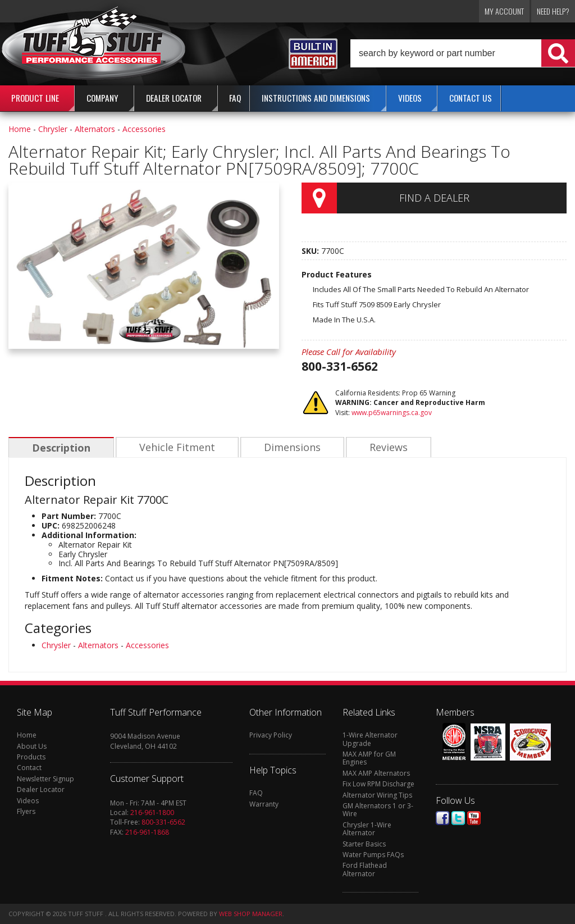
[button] (463, 53)
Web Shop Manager (251, 914)
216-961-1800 (152, 813)
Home (20, 129)
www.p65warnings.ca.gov (392, 413)
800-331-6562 (163, 822)
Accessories (144, 129)
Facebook (442, 818)
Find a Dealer (434, 198)
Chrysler (53, 129)
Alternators (95, 129)
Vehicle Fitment (175, 448)
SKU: (311, 251)
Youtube (474, 818)
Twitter (458, 818)
